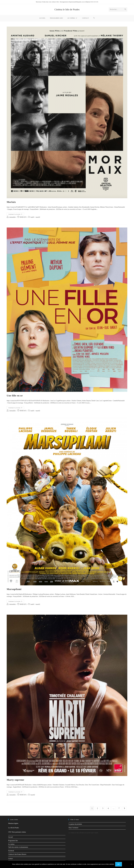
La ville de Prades (14, 828)
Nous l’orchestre (73, 828)
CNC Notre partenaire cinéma (17, 832)
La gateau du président (75, 824)
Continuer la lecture (16, 214)
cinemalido (12, 217)
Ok (119, 864)
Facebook (11, 851)
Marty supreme (15, 780)
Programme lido (13, 841)
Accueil (11, 837)
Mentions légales (13, 823)
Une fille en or (15, 396)
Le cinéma (11, 844)
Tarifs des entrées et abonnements (18, 847)
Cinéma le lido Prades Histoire (17, 854)
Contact (11, 859)
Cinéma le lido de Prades (67, 9)
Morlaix (11, 202)
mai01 (32, 217)
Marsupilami (14, 589)
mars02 (38, 217)
